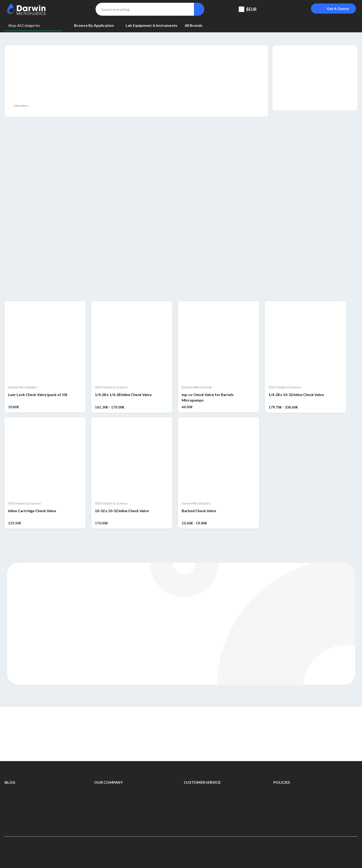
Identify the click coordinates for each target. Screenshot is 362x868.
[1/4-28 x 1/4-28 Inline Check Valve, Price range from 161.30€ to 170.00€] (132, 342)
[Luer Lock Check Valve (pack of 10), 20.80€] (45, 342)
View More (21, 106)
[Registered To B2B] (285, 9)
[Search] (199, 9)
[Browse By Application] (96, 25)
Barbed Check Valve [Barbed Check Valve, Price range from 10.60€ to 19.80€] (199, 511)
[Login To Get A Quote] (333, 9)
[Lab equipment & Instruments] (151, 25)
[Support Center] (274, 9)
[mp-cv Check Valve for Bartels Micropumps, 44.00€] (219, 342)
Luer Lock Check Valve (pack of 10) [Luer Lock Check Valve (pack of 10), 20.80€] (38, 395)
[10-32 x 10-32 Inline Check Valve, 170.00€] (132, 458)
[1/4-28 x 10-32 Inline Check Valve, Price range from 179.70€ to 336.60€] (305, 342)
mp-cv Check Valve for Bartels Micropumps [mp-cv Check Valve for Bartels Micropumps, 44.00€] (208, 397)
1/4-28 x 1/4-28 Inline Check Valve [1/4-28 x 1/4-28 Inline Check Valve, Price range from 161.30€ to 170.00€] (123, 395)
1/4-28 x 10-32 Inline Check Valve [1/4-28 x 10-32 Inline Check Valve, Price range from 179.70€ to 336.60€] (296, 395)
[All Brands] (194, 25)
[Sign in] (297, 9)
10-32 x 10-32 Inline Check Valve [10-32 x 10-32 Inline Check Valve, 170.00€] (122, 511)
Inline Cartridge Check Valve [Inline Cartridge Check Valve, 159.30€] (32, 511)
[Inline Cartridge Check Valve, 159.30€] (45, 458)
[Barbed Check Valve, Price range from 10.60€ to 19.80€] (219, 458)
